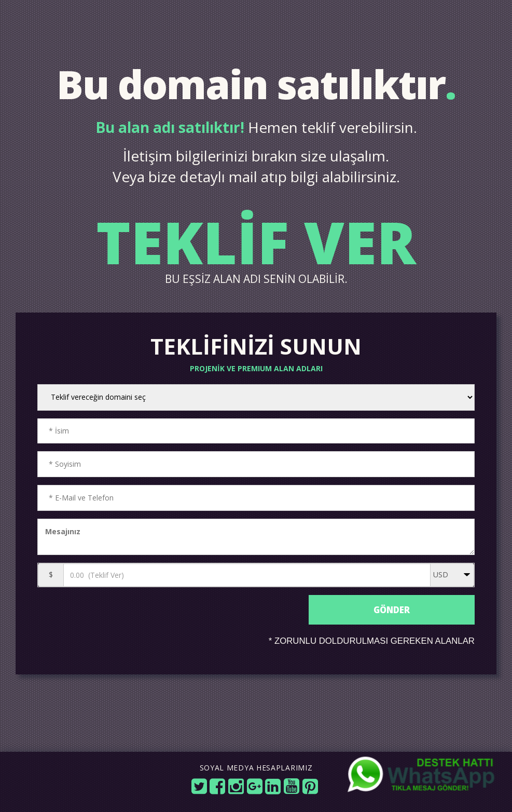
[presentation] (170, 629)
